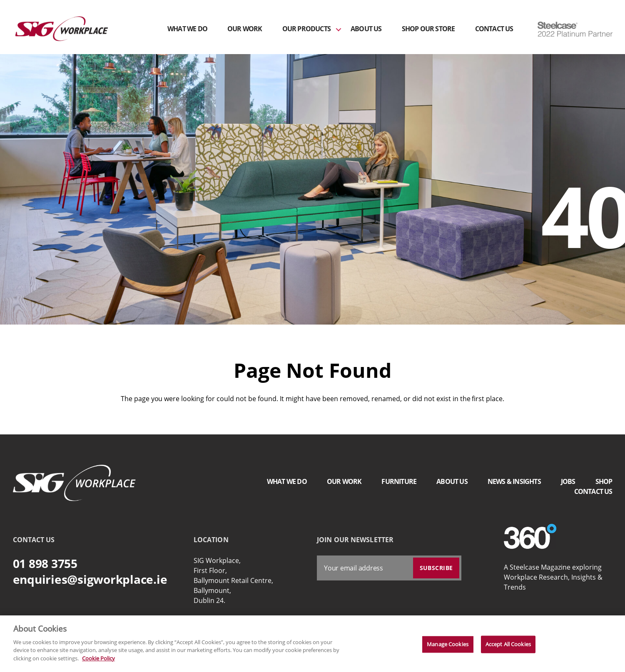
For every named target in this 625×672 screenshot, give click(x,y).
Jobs (568, 481)
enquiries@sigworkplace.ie (90, 579)
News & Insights (514, 481)
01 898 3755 (45, 563)
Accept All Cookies (508, 647)
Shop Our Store (428, 29)
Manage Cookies (448, 647)
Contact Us (494, 29)
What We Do (187, 29)
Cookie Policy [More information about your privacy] (98, 661)
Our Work (245, 29)
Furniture (399, 481)
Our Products (306, 29)
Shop (604, 481)
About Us (366, 29)
